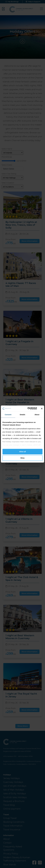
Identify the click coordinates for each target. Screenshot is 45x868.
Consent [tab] (8, 415)
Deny (23, 458)
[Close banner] (42, 409)
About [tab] (37, 415)
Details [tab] (22, 415)
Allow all (23, 452)
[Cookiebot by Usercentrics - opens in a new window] (28, 409)
